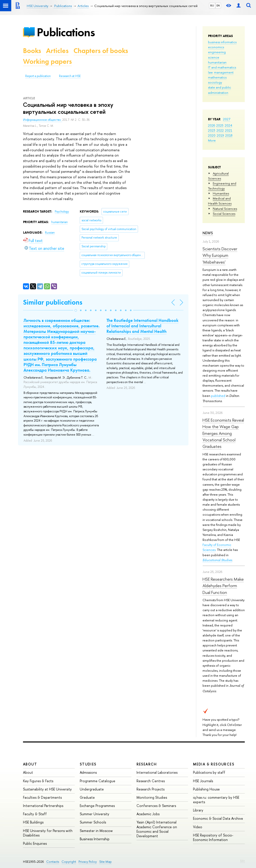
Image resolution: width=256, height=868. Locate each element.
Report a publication (38, 76)
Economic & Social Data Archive (218, 818)
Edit (242, 861)
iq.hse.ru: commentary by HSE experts (216, 800)
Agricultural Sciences (218, 176)
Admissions (88, 772)
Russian (50, 233)
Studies (88, 764)
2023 (212, 130)
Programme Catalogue (97, 781)
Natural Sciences (225, 209)
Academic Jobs (148, 814)
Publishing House (206, 789)
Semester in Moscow (96, 831)
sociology (215, 82)
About (30, 764)
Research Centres (151, 781)
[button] (76, 310)
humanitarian (217, 62)
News (208, 233)
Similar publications (53, 302)
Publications (66, 32)
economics (216, 47)
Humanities (221, 193)
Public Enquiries (35, 843)
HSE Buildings (33, 822)
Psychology (62, 212)
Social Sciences (224, 214)
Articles (57, 51)
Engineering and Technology (222, 186)
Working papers (47, 61)
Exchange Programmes (97, 806)
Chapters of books (101, 51)
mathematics (217, 77)
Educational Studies (217, 560)
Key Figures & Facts (38, 781)
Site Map (105, 862)
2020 (212, 135)
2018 (229, 135)
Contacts (53, 862)
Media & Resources (214, 764)
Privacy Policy (88, 862)
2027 (227, 119)
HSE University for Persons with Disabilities (48, 833)
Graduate (87, 797)
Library (198, 810)
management (224, 72)
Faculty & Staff (35, 814)
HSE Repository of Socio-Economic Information (213, 837)
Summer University (94, 814)
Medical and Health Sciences (220, 201)
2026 (211, 125)
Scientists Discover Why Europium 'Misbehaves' (220, 255)
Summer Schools (93, 822)
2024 (228, 125)
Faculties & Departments (42, 797)
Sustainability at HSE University (47, 789)
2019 (220, 135)
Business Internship (95, 839)
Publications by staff (209, 772)
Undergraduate (92, 789)
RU (212, 6)
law (210, 72)
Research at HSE (70, 76)
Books (32, 51)
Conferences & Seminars (156, 806)
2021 (229, 130)
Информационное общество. (43, 120)
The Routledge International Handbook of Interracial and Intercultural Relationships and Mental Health (142, 326)
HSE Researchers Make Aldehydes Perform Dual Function (223, 586)
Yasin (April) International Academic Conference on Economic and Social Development (157, 829)
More (212, 140)
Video (198, 827)
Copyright (69, 862)
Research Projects (150, 789)
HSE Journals (203, 781)
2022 (220, 130)
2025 (220, 125)
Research (147, 764)
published (218, 396)
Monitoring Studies (152, 797)
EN (218, 6)
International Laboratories (157, 772)
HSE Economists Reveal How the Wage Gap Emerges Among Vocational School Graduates (223, 433)
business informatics (222, 42)
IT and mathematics (222, 67)
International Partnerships (43, 806)
